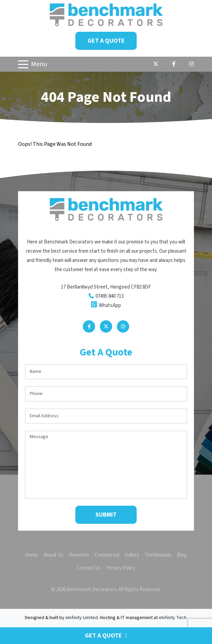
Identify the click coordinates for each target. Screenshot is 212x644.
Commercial (107, 555)
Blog (182, 555)
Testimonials (158, 555)
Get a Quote (106, 41)
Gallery (132, 555)
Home (32, 555)
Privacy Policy (121, 568)
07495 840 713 (110, 296)
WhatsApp (110, 305)
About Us (53, 555)
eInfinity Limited (82, 618)
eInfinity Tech (173, 618)
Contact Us (89, 568)
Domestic (79, 555)
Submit (106, 515)
